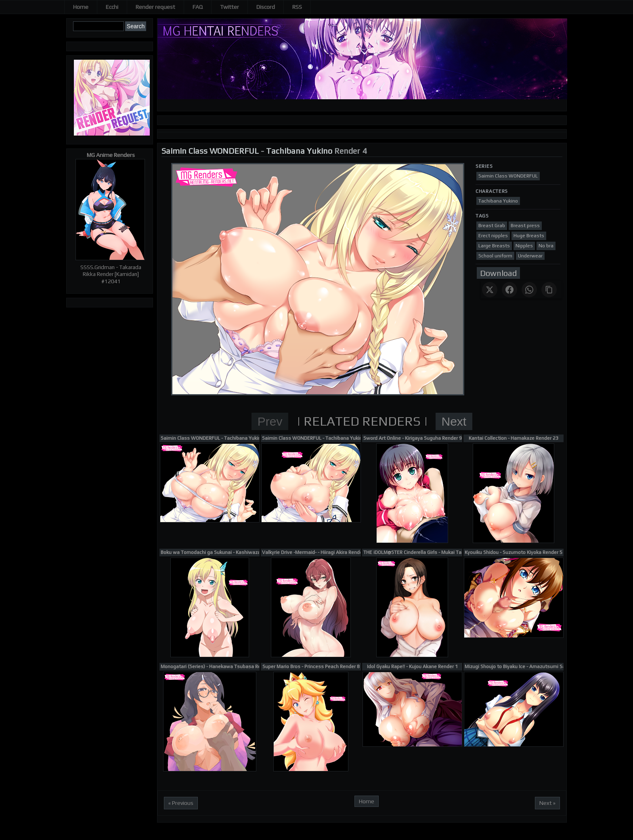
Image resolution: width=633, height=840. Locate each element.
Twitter (230, 7)
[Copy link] (549, 290)
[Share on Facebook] (509, 290)
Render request (155, 7)
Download (498, 273)
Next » (547, 803)
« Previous (181, 803)
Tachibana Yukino (299, 151)
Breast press (525, 226)
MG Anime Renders (111, 155)
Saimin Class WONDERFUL (210, 151)
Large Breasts (494, 246)
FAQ (198, 7)
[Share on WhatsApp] (529, 290)
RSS (297, 7)
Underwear (530, 256)
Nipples (524, 246)
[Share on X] (490, 290)
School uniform (495, 256)
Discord (266, 7)
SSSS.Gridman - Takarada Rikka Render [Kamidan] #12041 (111, 274)
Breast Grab (492, 226)
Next (454, 421)
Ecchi (112, 7)
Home (81, 7)
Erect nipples (493, 236)
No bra (546, 246)
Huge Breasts (529, 236)
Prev (270, 421)
